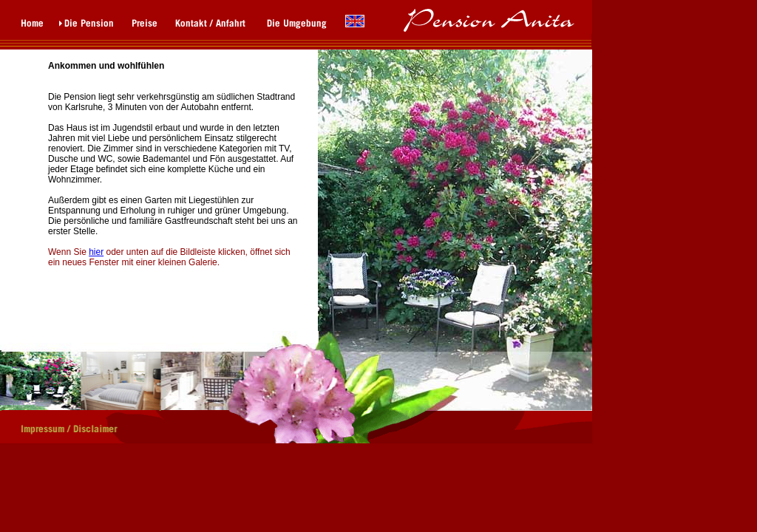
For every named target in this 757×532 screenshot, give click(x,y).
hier (96, 252)
